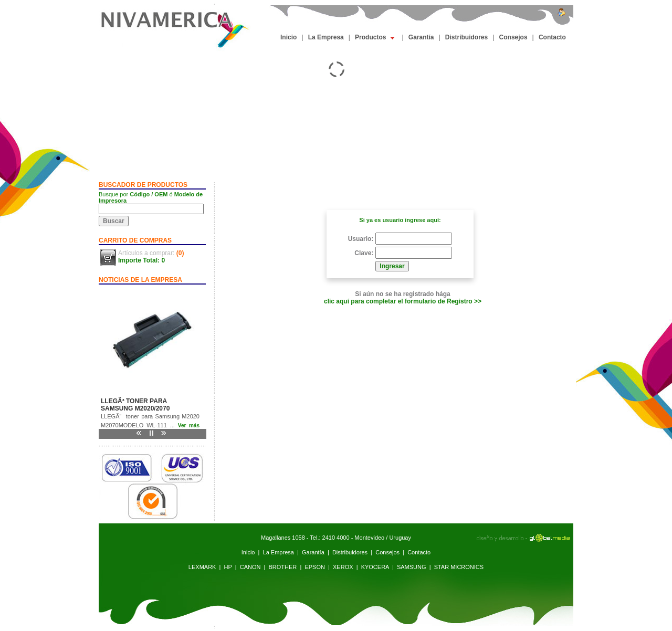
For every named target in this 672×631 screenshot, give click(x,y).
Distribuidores (466, 37)
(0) (180, 253)
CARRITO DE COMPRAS (135, 240)
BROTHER (283, 567)
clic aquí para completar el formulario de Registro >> (403, 301)
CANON (250, 567)
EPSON (315, 567)
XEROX (343, 567)
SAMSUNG (412, 567)
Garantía (421, 37)
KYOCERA (375, 567)
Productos (375, 37)
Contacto (552, 37)
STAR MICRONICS (459, 567)
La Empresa (326, 37)
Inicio (288, 37)
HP (228, 567)
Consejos (513, 37)
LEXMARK (202, 567)
